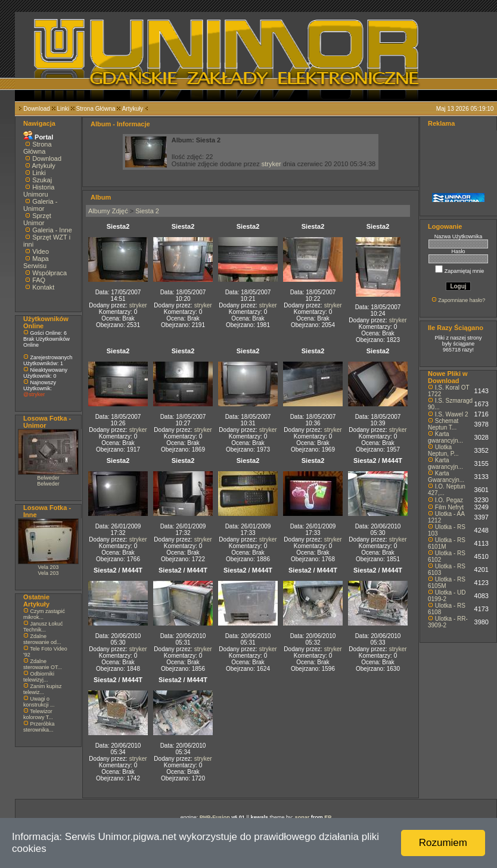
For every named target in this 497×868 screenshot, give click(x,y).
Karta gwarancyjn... (445, 437)
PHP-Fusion (215, 817)
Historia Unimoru (39, 191)
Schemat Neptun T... (443, 424)
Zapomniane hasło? (462, 300)
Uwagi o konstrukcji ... (39, 702)
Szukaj (42, 180)
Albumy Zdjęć (108, 211)
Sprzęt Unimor (37, 219)
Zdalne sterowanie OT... (43, 664)
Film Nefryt (449, 507)
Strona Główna (96, 109)
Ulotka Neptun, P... (443, 450)
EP (328, 817)
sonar (302, 817)
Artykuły (133, 109)
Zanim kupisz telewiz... (43, 689)
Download (36, 109)
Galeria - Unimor (40, 205)
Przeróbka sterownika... (39, 727)
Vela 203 (48, 567)
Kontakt (43, 287)
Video (41, 251)
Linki (63, 109)
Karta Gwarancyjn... (446, 477)
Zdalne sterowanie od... (42, 639)
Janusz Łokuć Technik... (43, 627)
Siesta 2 (147, 211)
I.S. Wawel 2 (452, 414)
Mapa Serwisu (36, 262)
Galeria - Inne (52, 230)
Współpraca (49, 273)
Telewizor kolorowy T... (38, 714)
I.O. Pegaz (449, 500)
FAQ (39, 280)
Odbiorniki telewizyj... (39, 677)
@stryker (34, 394)
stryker (271, 164)
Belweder (48, 478)
